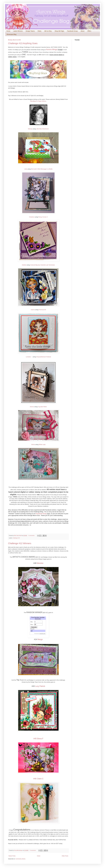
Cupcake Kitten (42, 407)
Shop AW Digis (59, 31)
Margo (40, 639)
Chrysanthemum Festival (44, 357)
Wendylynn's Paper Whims (38, 101)
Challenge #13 (16, 538)
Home (8, 31)
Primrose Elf (42, 310)
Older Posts (65, 856)
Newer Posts (12, 856)
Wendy (30, 129)
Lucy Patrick (40, 686)
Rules (39, 31)
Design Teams (30, 31)
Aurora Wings (52, 49)
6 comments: (33, 850)
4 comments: (32, 536)
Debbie (24, 265)
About (83, 31)
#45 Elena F (38, 739)
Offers (89, 31)
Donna (32, 407)
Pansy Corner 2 (43, 217)
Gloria (33, 444)
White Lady (42, 444)
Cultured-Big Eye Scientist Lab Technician (42, 265)
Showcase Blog (11, 34)
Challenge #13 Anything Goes (23, 43)
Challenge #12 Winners (20, 543)
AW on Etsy (48, 31)
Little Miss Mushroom (42, 129)
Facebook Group (72, 31)
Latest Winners (18, 31)
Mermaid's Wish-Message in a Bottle (42, 169)
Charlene (32, 217)
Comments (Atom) (20, 859)
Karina (33, 310)
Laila (26, 169)
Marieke (40, 563)
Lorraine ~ (29, 357)
